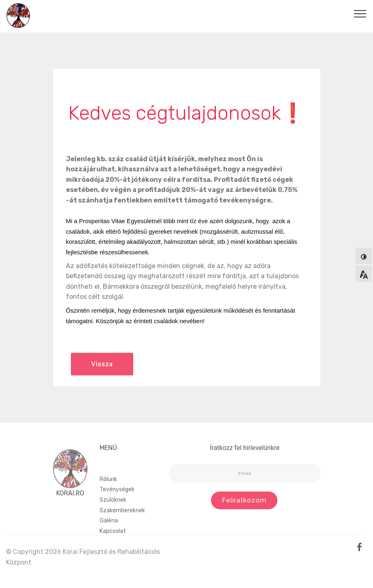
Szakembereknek (122, 523)
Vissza (102, 369)
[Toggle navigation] (360, 13)
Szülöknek (113, 513)
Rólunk (108, 492)
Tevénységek (117, 503)
